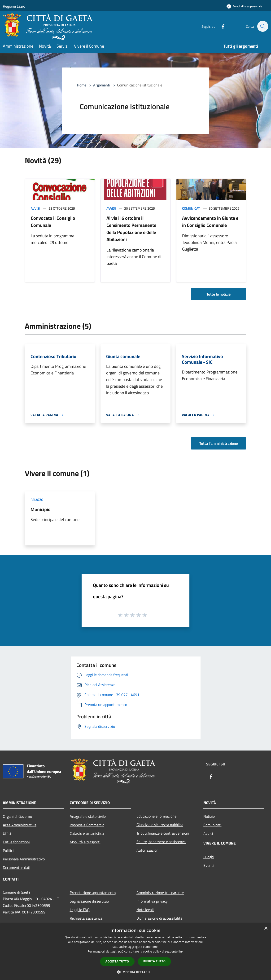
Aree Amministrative (20, 825)
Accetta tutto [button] (117, 961)
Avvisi (35, 208)
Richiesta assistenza (86, 918)
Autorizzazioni (148, 850)
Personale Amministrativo (24, 859)
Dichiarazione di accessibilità (159, 918)
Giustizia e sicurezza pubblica (160, 825)
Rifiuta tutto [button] (155, 961)
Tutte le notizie (219, 294)
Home (82, 85)
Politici (8, 850)
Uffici (7, 833)
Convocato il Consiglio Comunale (53, 222)
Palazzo (37, 500)
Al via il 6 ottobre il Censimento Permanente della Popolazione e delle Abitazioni (131, 229)
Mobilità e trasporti (85, 842)
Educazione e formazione (156, 816)
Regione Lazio (14, 6)
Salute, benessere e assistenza (161, 842)
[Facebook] (220, 26)
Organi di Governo (17, 816)
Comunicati (191, 208)
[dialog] (135, 952)
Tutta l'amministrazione (219, 443)
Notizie (209, 816)
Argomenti (102, 85)
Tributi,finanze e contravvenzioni (163, 833)
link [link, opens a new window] (181, 951)
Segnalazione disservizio (89, 901)
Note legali (145, 910)
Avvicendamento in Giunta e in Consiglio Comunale (210, 222)
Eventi (209, 865)
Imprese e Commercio (87, 825)
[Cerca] (262, 26)
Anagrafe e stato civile (88, 816)
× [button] (266, 928)
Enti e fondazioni (16, 842)
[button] (135, 972)
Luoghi (209, 857)
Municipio (41, 509)
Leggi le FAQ (80, 910)
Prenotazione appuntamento (93, 893)
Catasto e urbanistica (87, 833)
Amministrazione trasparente (160, 893)
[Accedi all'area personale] (244, 6)
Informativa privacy (152, 901)
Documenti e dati (17, 868)
